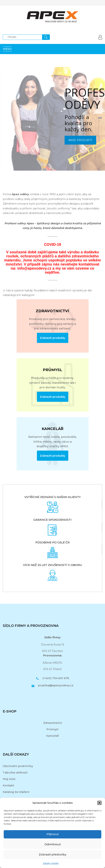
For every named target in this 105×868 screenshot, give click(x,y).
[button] (99, 803)
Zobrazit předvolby (52, 854)
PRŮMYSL (52, 370)
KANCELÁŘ (53, 429)
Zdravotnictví (53, 723)
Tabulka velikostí (15, 772)
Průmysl (52, 729)
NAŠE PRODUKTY (80, 140)
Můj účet (9, 779)
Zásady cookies (51, 863)
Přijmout (53, 834)
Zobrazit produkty (53, 338)
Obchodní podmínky (18, 766)
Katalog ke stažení (16, 792)
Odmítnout (53, 844)
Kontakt (8, 785)
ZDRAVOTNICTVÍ (52, 311)
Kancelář (52, 736)
